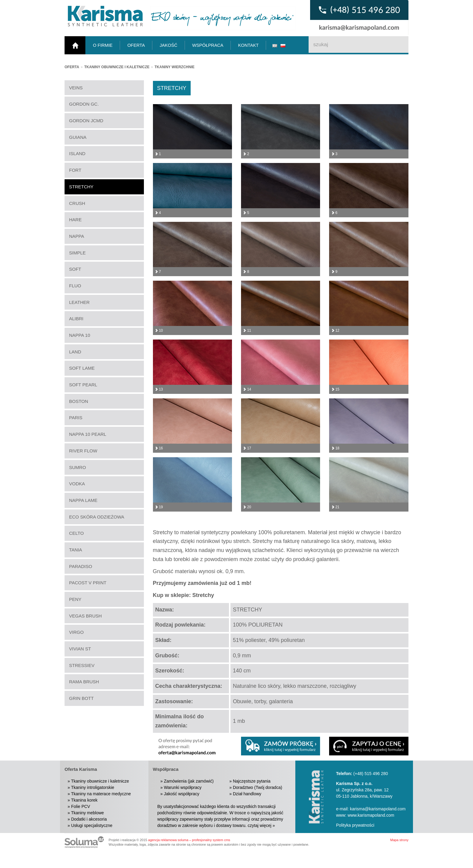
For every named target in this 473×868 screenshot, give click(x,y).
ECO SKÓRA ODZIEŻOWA (97, 517)
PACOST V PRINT (88, 583)
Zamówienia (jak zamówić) (189, 781)
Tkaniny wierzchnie (174, 67)
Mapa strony (399, 840)
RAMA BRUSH (84, 682)
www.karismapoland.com (371, 815)
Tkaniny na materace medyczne (101, 794)
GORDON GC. (84, 104)
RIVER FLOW (83, 451)
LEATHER (79, 302)
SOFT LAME (82, 368)
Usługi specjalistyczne (92, 825)
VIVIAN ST (80, 649)
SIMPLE (77, 253)
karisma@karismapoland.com (378, 809)
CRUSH (77, 203)
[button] (369, 746)
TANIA (76, 550)
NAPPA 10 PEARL (88, 434)
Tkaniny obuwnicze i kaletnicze (117, 67)
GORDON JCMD (86, 121)
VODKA (77, 484)
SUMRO (78, 467)
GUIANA (78, 137)
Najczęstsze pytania (252, 781)
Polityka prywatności (355, 825)
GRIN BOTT (81, 698)
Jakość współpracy (182, 794)
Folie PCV (81, 806)
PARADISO (81, 566)
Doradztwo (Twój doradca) (257, 787)
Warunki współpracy (183, 787)
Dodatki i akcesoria (89, 819)
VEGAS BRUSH (85, 616)
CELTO (76, 533)
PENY (75, 599)
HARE (75, 220)
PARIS (76, 418)
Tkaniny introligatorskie (92, 787)
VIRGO (76, 632)
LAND (75, 352)
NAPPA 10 (80, 335)
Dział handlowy (247, 794)
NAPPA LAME (83, 500)
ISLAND (77, 153)
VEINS (76, 88)
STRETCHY (81, 187)
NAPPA (77, 236)
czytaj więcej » (261, 825)
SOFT (75, 269)
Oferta (72, 67)
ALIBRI (76, 319)
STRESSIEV (82, 665)
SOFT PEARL (83, 385)
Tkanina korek (84, 800)
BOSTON (79, 401)
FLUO (75, 286)
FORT (75, 170)
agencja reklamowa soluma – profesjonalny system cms (189, 840)
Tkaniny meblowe (87, 813)
